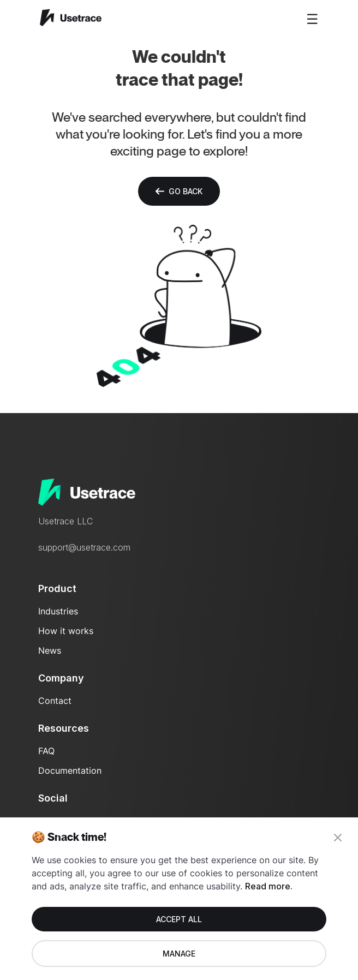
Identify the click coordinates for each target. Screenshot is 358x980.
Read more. (269, 886)
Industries (58, 611)
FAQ (46, 751)
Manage (179, 954)
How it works (66, 631)
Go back (179, 191)
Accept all (179, 919)
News (50, 650)
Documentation (70, 770)
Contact (55, 701)
